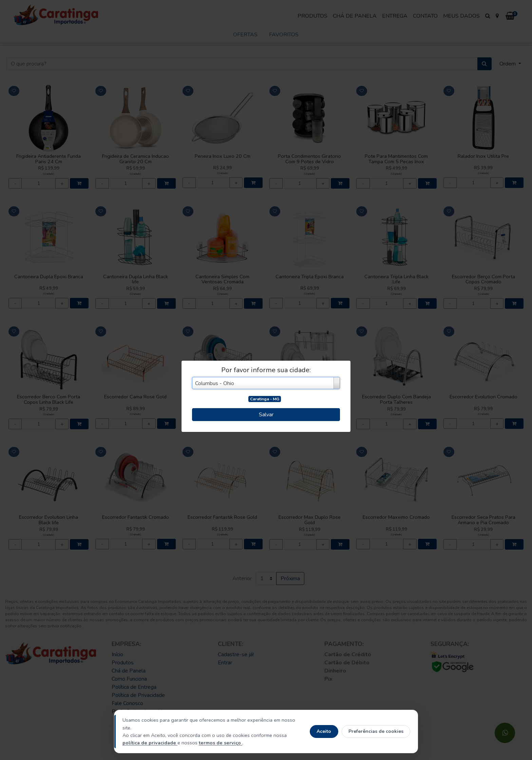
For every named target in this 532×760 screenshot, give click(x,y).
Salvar (266, 415)
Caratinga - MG (265, 399)
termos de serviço (221, 743)
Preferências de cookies (376, 731)
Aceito (324, 731)
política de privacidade (150, 743)
